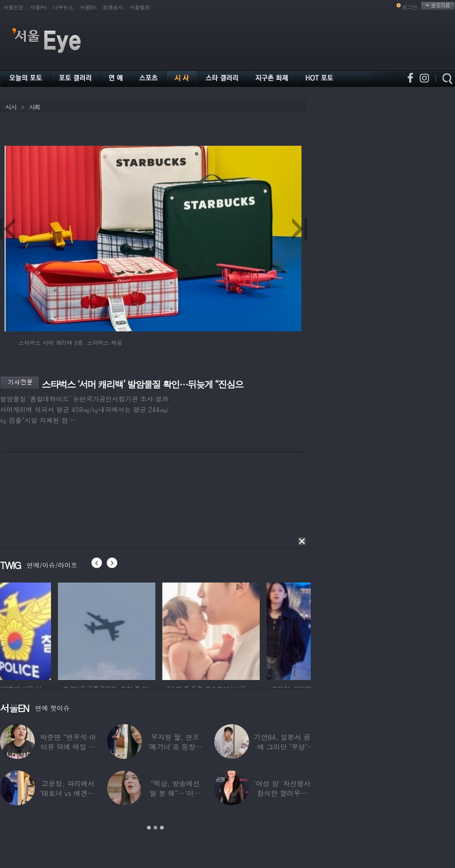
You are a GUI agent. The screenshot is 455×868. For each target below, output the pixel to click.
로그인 (410, 7)
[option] (49, 630)
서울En (88, 7)
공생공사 (113, 7)
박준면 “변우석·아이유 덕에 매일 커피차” (68, 747)
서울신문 (13, 7)
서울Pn (38, 7)
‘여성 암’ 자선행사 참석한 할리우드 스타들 (282, 793)
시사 (11, 107)
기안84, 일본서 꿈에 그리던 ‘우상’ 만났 (282, 747)
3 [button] (162, 828)
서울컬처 (140, 7)
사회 (34, 107)
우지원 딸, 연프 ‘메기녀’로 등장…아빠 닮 (175, 747)
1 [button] (149, 828)
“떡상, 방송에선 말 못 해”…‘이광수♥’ (175, 793)
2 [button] (155, 828)
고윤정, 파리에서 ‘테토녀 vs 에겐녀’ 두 (68, 793)
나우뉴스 (63, 7)
